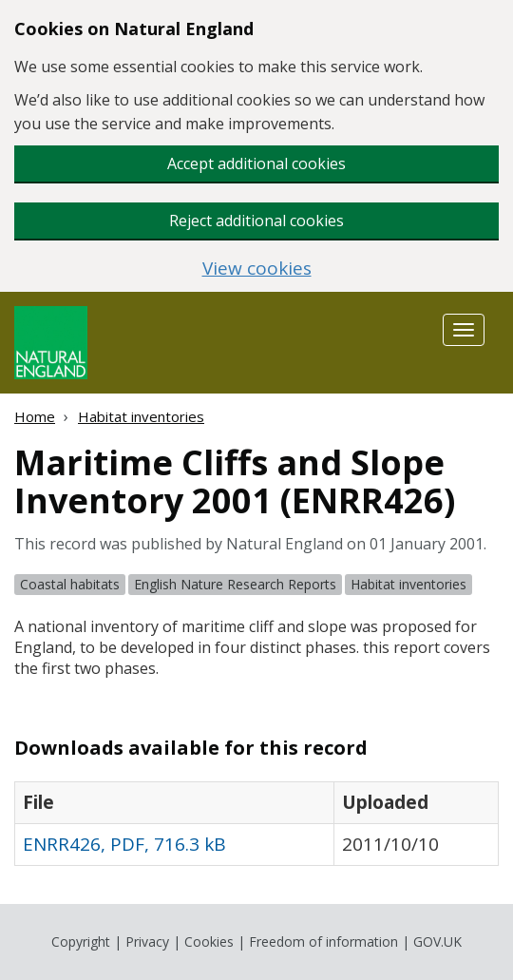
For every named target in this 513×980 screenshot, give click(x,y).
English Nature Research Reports (235, 584)
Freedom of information (323, 942)
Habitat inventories (141, 416)
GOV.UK (437, 942)
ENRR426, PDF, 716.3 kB (124, 844)
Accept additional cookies (256, 163)
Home (35, 416)
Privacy (147, 942)
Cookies (209, 942)
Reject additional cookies (256, 221)
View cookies (257, 269)
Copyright (81, 942)
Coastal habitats (70, 584)
